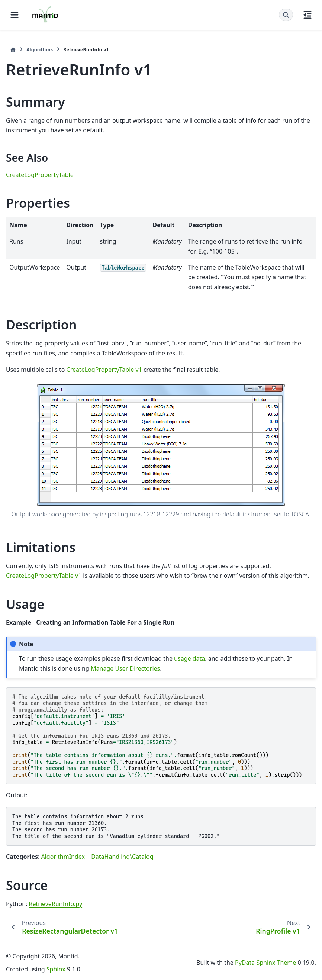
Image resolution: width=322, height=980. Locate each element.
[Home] (13, 50)
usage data (189, 658)
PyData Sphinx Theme (265, 963)
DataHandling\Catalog (122, 857)
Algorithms (40, 49)
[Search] (286, 15)
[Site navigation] (15, 15)
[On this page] (307, 15)
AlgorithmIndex (63, 857)
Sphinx (56, 969)
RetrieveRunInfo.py (56, 904)
